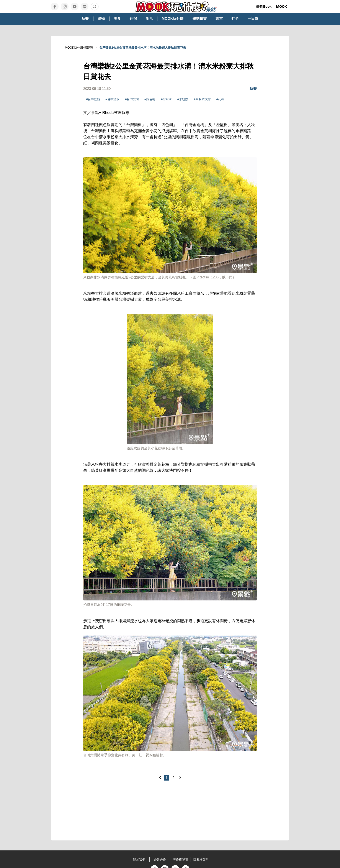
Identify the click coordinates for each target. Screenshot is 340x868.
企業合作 (160, 860)
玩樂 (253, 89)
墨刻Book (264, 7)
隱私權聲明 (201, 860)
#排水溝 (166, 99)
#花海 (220, 99)
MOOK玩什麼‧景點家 (79, 48)
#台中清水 (113, 99)
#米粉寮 (183, 99)
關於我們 (139, 860)
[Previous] (160, 778)
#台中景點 (93, 99)
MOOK (282, 7)
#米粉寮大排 (202, 99)
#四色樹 (150, 99)
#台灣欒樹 (132, 99)
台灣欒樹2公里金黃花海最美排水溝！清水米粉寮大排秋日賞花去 (143, 48)
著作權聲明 (180, 860)
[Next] (180, 778)
